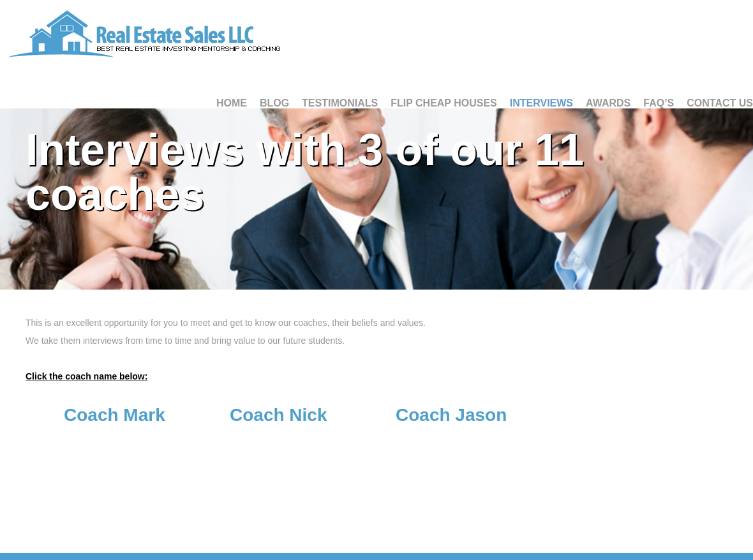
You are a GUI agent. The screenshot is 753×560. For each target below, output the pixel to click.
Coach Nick (279, 415)
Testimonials (340, 103)
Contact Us (720, 103)
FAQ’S (659, 103)
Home (232, 103)
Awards (608, 103)
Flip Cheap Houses (444, 103)
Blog (274, 103)
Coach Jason (451, 415)
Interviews (541, 103)
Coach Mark (115, 415)
